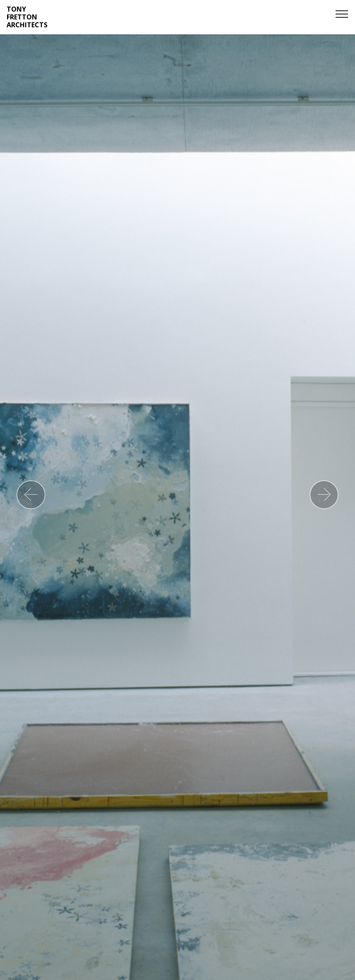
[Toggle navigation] (342, 14)
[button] (31, 495)
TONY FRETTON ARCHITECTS (27, 17)
